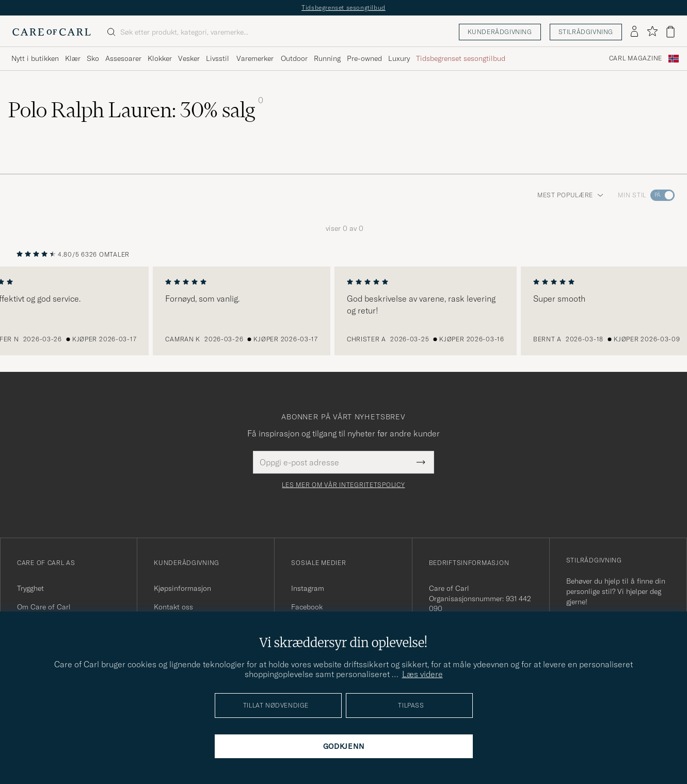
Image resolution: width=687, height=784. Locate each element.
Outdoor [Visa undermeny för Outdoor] (294, 58)
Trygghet (30, 588)
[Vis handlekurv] (670, 32)
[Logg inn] (634, 32)
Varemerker (255, 58)
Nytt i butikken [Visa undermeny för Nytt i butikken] (35, 58)
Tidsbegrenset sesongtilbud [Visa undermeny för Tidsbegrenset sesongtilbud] (461, 58)
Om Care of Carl (44, 607)
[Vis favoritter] (652, 32)
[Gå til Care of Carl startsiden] (52, 32)
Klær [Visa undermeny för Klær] (73, 58)
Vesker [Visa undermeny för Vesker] (189, 58)
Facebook (307, 607)
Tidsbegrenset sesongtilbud (343, 7)
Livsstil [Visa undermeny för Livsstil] (218, 58)
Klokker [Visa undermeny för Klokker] (160, 58)
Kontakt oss (173, 607)
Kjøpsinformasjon (182, 588)
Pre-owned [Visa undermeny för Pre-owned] (364, 58)
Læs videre (422, 674)
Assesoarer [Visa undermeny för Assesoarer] (123, 58)
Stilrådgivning (586, 32)
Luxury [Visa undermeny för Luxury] (399, 58)
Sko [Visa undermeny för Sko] (93, 58)
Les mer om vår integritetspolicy (343, 485)
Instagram (308, 588)
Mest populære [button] (570, 195)
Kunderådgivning (500, 32)
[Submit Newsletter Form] (421, 462)
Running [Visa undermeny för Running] (327, 58)
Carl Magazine (636, 58)
